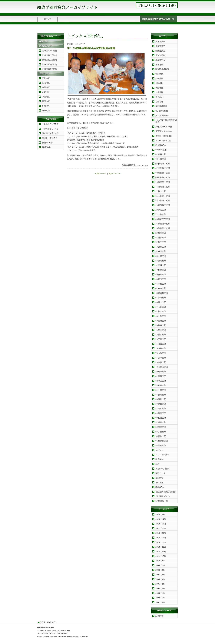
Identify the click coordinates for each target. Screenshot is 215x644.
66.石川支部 (161, 307)
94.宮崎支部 (161, 436)
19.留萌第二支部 (163, 205)
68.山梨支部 (161, 316)
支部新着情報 (161, 106)
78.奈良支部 (161, 362)
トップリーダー (162, 455)
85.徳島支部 (161, 395)
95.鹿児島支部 (162, 441)
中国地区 (46, 97)
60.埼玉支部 (161, 279)
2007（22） (161, 575)
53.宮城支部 (161, 247)
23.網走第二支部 (163, 219)
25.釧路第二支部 (163, 228)
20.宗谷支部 (161, 210)
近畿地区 (46, 92)
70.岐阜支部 (161, 325)
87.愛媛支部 (161, 404)
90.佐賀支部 (161, 418)
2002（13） (161, 598)
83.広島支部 (161, 385)
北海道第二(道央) (49, 55)
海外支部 (46, 111)
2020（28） (161, 515)
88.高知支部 (161, 409)
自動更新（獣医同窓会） (166, 492)
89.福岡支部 (161, 413)
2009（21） (161, 565)
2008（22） (161, 570)
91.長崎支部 (161, 422)
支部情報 (159, 478)
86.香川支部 (161, 399)
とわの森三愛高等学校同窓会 (166, 121)
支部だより (160, 473)
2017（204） (161, 528)
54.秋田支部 (161, 251)
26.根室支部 (161, 233)
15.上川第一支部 (163, 196)
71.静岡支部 (161, 330)
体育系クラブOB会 (50, 129)
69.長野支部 (161, 321)
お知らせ (159, 102)
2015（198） (161, 538)
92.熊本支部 (161, 427)
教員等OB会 (47, 143)
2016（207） (161, 533)
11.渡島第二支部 (163, 187)
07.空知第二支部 (163, 168)
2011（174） (161, 556)
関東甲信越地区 (162, 69)
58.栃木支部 (161, 270)
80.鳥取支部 (161, 372)
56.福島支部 (161, 261)
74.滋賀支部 (161, 344)
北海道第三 (160, 51)
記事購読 (159, 616)
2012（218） (161, 551)
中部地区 (46, 87)
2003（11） (161, 593)
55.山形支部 (161, 256)
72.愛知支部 (161, 335)
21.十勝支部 (161, 214)
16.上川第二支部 (163, 201)
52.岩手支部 (161, 242)
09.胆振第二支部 (163, 177)
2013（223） (161, 547)
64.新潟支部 (161, 298)
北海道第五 (160, 60)
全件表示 (159, 97)
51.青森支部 (161, 238)
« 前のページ (100, 173)
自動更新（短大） (163, 496)
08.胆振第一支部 (163, 173)
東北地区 (46, 78)
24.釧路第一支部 (163, 224)
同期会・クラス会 (50, 138)
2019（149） (161, 519)
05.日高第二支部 (163, 164)
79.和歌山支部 (162, 367)
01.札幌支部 (161, 154)
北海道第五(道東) (49, 69)
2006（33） (161, 579)
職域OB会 (46, 147)
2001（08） (161, 602)
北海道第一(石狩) (49, 51)
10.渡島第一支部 (163, 182)
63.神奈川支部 (162, 293)
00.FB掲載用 (161, 150)
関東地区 (46, 83)
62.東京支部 (161, 288)
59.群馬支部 (161, 275)
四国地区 (46, 101)
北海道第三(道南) (49, 60)
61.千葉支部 (161, 284)
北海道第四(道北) (49, 64)
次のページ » (115, 173)
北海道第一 (160, 42)
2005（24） (161, 584)
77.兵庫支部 (161, 358)
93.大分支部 (161, 432)
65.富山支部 (161, 302)
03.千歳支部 (161, 159)
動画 (157, 464)
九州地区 (46, 106)
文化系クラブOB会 (50, 124)
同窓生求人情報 (162, 469)
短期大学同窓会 (162, 115)
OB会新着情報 (162, 111)
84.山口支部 (161, 390)
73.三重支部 (161, 339)
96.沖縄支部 (161, 446)
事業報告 (159, 459)
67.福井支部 (161, 311)
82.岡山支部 (161, 381)
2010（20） (161, 561)
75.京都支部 (161, 348)
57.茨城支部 (161, 265)
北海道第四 (160, 55)
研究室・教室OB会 (50, 133)
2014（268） (161, 542)
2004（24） (161, 588)
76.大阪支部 (161, 353)
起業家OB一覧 (162, 501)
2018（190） (161, 524)
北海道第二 (160, 46)
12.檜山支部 (161, 191)
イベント (159, 450)
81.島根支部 (161, 376)
